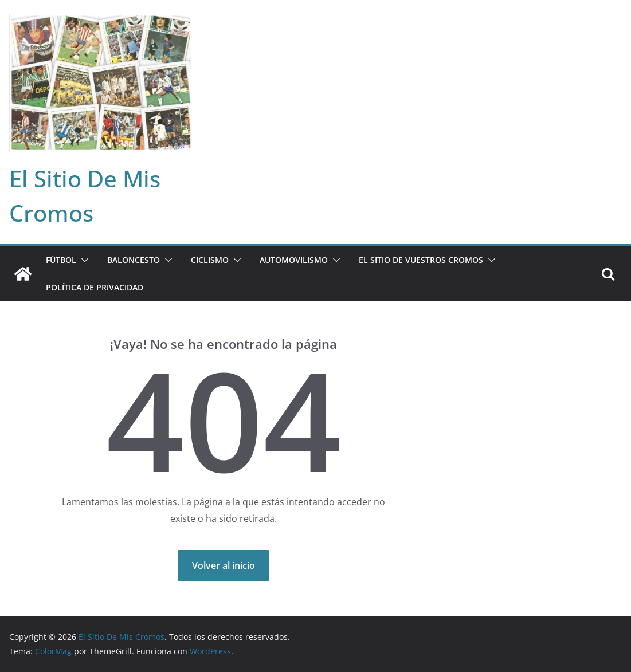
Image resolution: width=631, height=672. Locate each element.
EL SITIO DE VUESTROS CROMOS (421, 260)
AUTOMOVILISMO (294, 260)
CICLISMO (210, 260)
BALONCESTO (134, 260)
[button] (83, 260)
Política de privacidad (95, 287)
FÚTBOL (61, 260)
